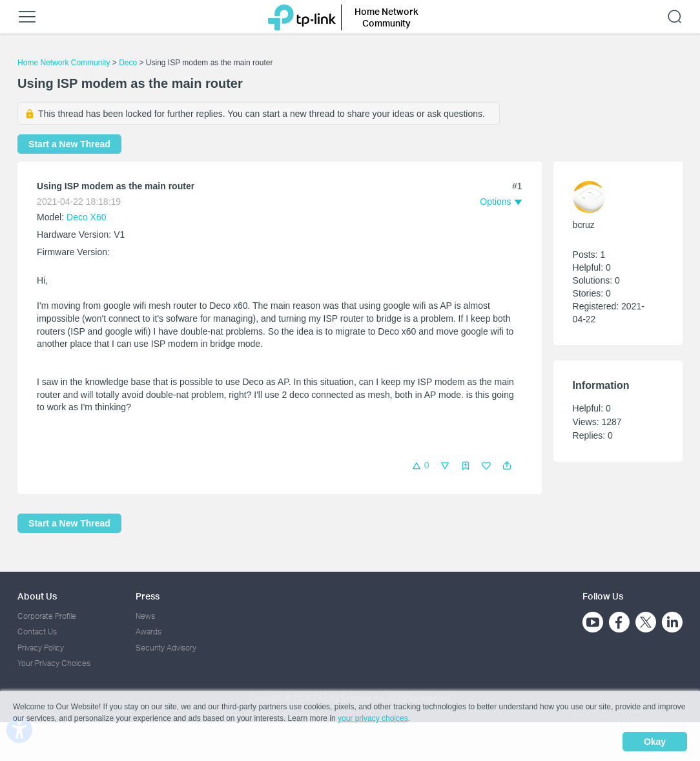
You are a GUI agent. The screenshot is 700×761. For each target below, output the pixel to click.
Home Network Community (64, 63)
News (145, 616)
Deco (128, 63)
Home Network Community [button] (386, 17)
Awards (149, 631)
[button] (507, 466)
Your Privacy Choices (54, 663)
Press (148, 596)
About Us (37, 596)
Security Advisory (166, 648)
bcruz (584, 225)
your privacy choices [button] (373, 718)
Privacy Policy (41, 648)
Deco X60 (86, 217)
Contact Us (37, 631)
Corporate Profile (47, 616)
